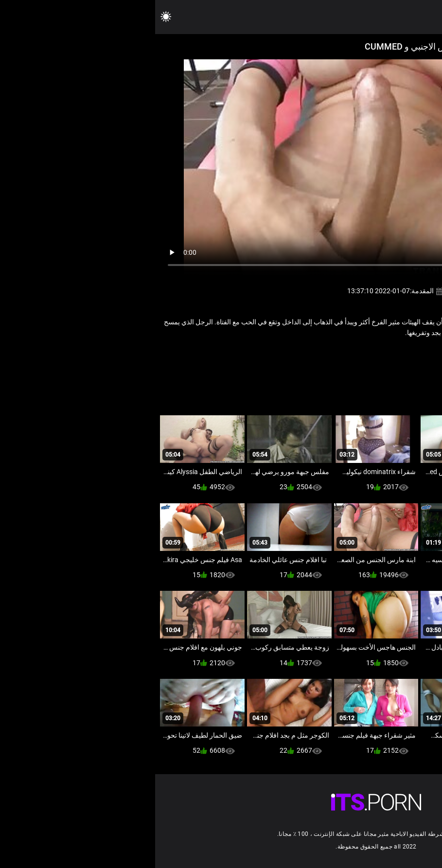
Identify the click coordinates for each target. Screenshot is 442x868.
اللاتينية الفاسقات (374, 354)
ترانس (336, 354)
